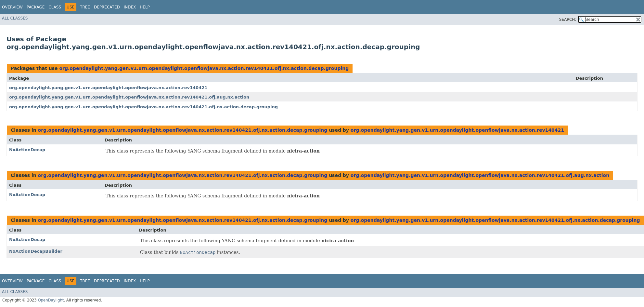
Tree (85, 7)
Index (130, 7)
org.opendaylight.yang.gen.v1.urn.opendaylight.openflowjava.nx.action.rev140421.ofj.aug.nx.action (129, 97)
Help (145, 7)
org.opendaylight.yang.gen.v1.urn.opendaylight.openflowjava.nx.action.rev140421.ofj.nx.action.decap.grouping (204, 68)
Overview (12, 7)
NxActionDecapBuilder (36, 251)
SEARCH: (568, 20)
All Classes (15, 18)
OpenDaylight (51, 300)
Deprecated (107, 7)
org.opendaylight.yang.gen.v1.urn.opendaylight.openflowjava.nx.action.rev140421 (108, 88)
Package (36, 7)
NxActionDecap (27, 150)
